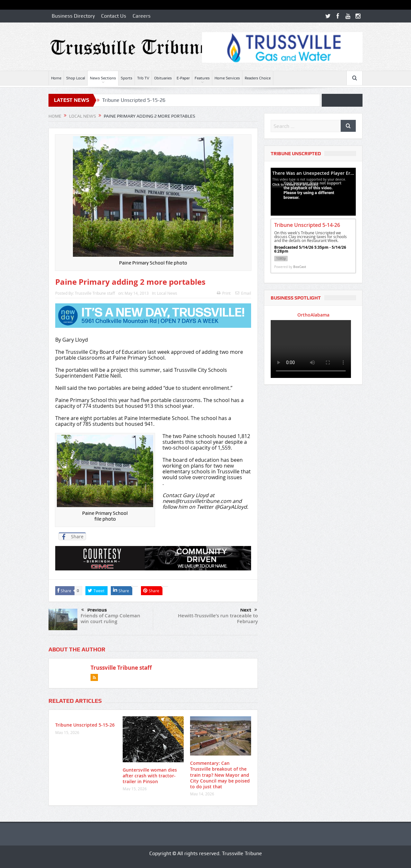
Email (243, 293)
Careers (142, 16)
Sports (127, 78)
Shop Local (76, 78)
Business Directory (73, 16)
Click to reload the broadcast (295, 184)
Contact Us (114, 16)
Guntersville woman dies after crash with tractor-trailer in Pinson (150, 776)
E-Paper (183, 78)
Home (56, 78)
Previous (94, 610)
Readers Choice (258, 78)
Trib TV (143, 78)
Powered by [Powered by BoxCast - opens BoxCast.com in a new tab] (290, 267)
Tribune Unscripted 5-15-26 (134, 100)
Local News (167, 293)
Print (224, 293)
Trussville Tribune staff (95, 293)
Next (249, 610)
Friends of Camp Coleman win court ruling (110, 618)
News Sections (103, 78)
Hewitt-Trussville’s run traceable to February (218, 618)
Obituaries (163, 78)
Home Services (227, 78)
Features (202, 78)
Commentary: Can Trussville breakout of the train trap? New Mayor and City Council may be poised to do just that (220, 775)
